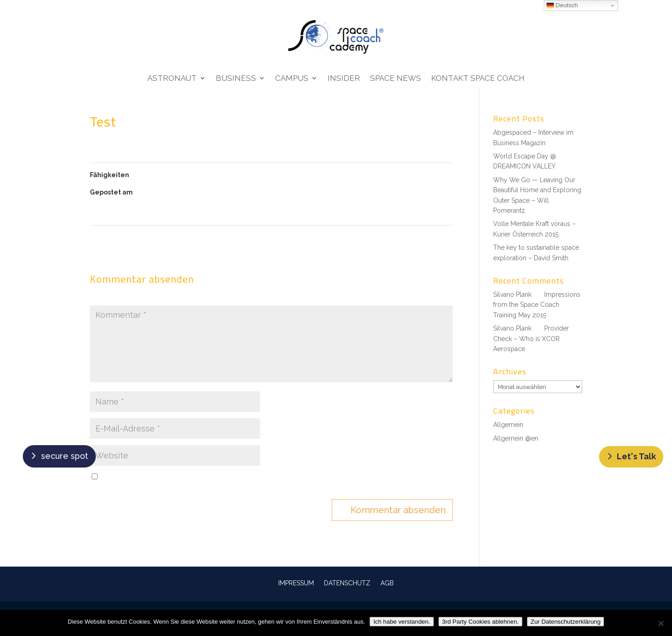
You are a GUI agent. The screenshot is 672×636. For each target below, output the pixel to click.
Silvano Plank (512, 294)
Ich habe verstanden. (401, 622)
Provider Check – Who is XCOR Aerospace (531, 339)
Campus (292, 79)
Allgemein (508, 425)
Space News (396, 79)
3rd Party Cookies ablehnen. (480, 622)
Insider (344, 79)
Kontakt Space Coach (478, 79)
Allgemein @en (516, 438)
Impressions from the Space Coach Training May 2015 (537, 305)
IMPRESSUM (296, 583)
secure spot (65, 456)
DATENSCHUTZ (347, 583)
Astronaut (172, 79)
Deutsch (562, 5)
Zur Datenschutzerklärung (565, 622)
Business (236, 79)
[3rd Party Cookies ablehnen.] (661, 623)
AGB (387, 583)
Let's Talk (636, 456)
